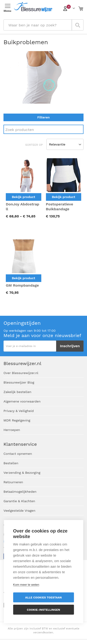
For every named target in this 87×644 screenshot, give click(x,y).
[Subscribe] (70, 346)
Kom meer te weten (26, 585)
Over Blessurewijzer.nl (21, 373)
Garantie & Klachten (19, 501)
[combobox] (43, 25)
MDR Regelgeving (17, 420)
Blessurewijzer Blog (19, 382)
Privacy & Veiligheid (19, 411)
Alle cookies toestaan (44, 598)
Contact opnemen (18, 454)
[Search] (43, 129)
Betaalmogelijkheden (20, 492)
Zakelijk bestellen (17, 392)
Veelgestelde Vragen (19, 511)
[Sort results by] (65, 144)
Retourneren (13, 482)
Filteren (43, 117)
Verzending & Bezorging (22, 473)
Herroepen (12, 430)
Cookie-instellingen (43, 610)
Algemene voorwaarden (22, 401)
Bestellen (11, 463)
